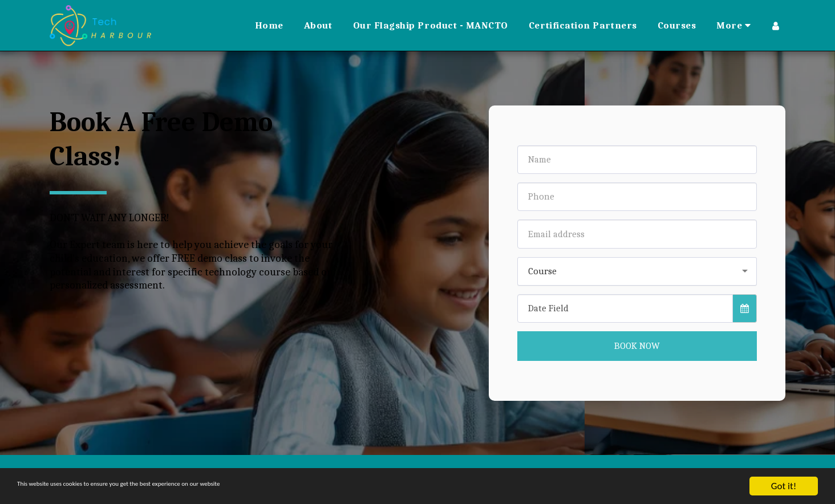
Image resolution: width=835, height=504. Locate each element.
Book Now (637, 346)
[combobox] (637, 271)
